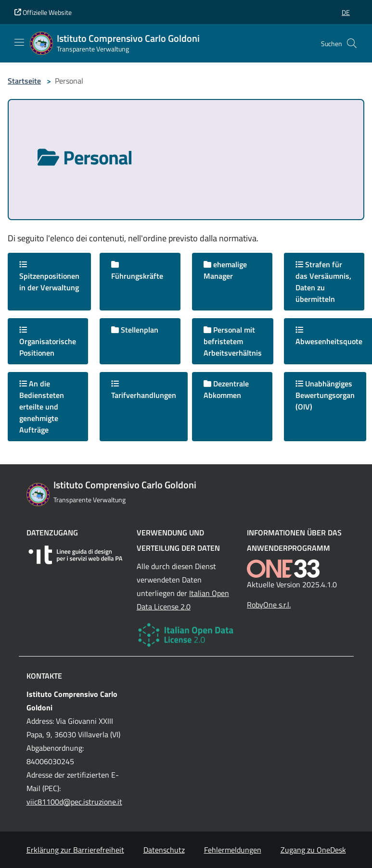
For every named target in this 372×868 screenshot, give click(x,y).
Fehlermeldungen (233, 850)
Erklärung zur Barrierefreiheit (75, 850)
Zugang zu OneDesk (313, 850)
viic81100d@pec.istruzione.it (74, 802)
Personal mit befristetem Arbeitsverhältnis (233, 341)
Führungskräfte (137, 271)
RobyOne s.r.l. (269, 605)
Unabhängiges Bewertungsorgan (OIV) (325, 395)
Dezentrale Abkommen (226, 389)
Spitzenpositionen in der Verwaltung (49, 277)
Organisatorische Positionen (48, 342)
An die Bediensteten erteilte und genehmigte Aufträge (42, 407)
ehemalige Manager (225, 270)
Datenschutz (164, 850)
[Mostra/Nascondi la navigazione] (19, 42)
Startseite (24, 81)
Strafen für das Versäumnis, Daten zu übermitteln (323, 282)
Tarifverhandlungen (144, 390)
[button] (346, 12)
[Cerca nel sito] (352, 43)
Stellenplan (135, 330)
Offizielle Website (43, 12)
